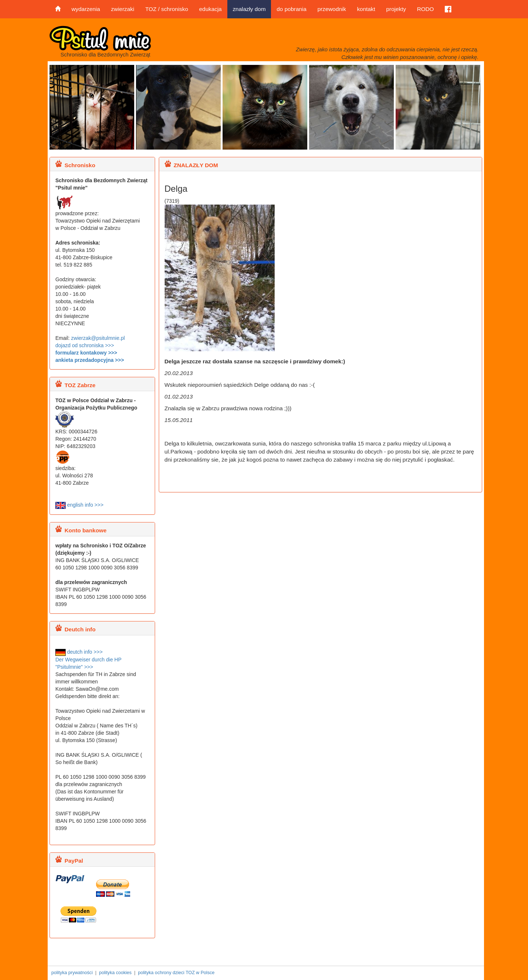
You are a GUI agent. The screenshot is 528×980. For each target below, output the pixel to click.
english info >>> (79, 505)
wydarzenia (86, 9)
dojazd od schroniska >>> (85, 345)
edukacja (210, 9)
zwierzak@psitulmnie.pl (98, 338)
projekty (396, 9)
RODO (425, 9)
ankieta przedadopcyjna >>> (90, 360)
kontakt (366, 9)
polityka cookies (115, 973)
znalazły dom (249, 9)
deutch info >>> (79, 652)
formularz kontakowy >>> (86, 353)
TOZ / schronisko (167, 9)
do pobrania (291, 9)
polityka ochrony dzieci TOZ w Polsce (176, 973)
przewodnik (332, 9)
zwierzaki (123, 9)
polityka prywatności (72, 973)
